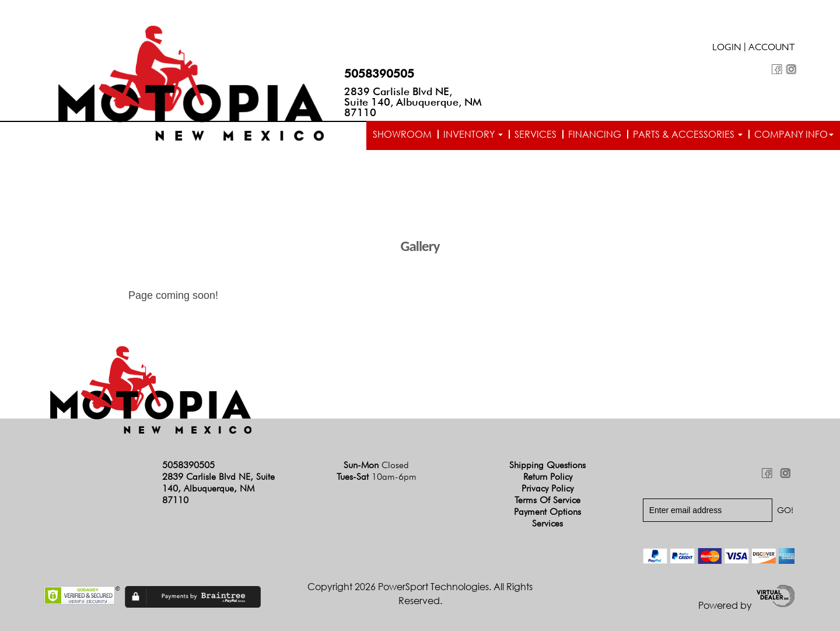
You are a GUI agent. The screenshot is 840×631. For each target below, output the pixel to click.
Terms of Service (547, 500)
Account (772, 48)
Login (727, 48)
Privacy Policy (547, 488)
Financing (595, 134)
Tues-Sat (377, 477)
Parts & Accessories (688, 134)
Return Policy (548, 477)
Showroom (402, 134)
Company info (794, 134)
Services (535, 134)
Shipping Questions (547, 465)
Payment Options (547, 512)
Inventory (473, 134)
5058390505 (379, 74)
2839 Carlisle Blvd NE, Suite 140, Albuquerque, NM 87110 (413, 102)
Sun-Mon (376, 465)
